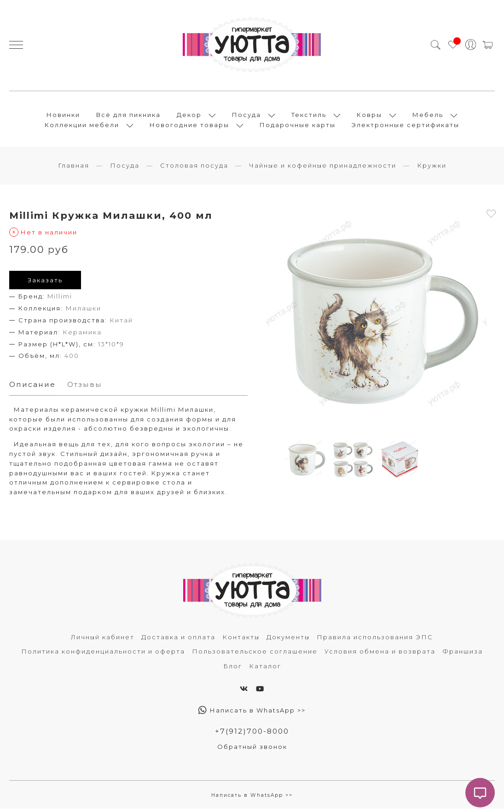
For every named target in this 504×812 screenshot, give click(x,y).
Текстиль (309, 116)
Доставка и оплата (178, 640)
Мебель (428, 116)
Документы (288, 640)
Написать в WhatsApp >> (252, 713)
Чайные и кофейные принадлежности (323, 168)
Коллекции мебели (82, 126)
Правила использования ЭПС (375, 640)
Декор (189, 116)
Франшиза (463, 654)
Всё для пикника (128, 116)
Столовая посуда (194, 168)
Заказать (45, 283)
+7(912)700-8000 (252, 734)
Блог (233, 669)
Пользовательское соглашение (255, 654)
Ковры (369, 116)
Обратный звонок (252, 749)
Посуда (246, 116)
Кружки (432, 168)
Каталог (265, 669)
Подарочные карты (298, 126)
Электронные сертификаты (406, 126)
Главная (74, 168)
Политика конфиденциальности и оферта (103, 654)
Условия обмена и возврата (380, 654)
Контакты (241, 640)
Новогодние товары (189, 126)
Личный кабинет (103, 640)
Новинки (63, 116)
